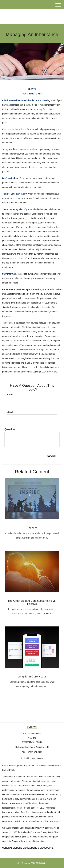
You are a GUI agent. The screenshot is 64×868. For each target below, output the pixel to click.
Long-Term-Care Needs (32, 677)
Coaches (32, 528)
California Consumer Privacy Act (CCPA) (40, 832)
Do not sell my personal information (28, 841)
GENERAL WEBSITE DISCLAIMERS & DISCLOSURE (28, 848)
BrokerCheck (8, 770)
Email (10, 412)
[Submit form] (52, 456)
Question (10, 429)
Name (10, 394)
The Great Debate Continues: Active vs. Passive (32, 602)
